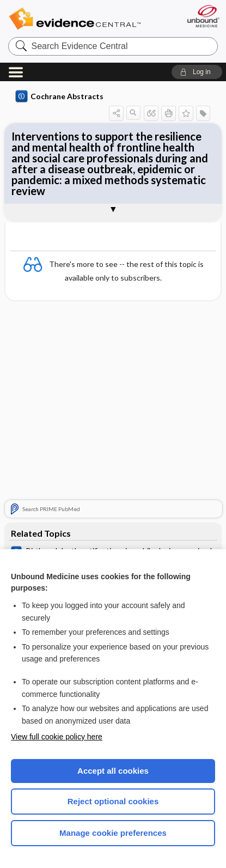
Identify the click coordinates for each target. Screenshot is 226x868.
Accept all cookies (113, 771)
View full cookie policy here (57, 737)
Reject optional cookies (113, 801)
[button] (197, 72)
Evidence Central (75, 19)
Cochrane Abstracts (59, 96)
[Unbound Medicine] (203, 16)
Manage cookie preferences (113, 833)
